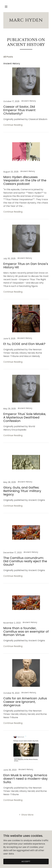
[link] (26, 20)
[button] (6, 7)
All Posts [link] (8, 57)
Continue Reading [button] (13, 125)
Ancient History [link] (12, 64)
